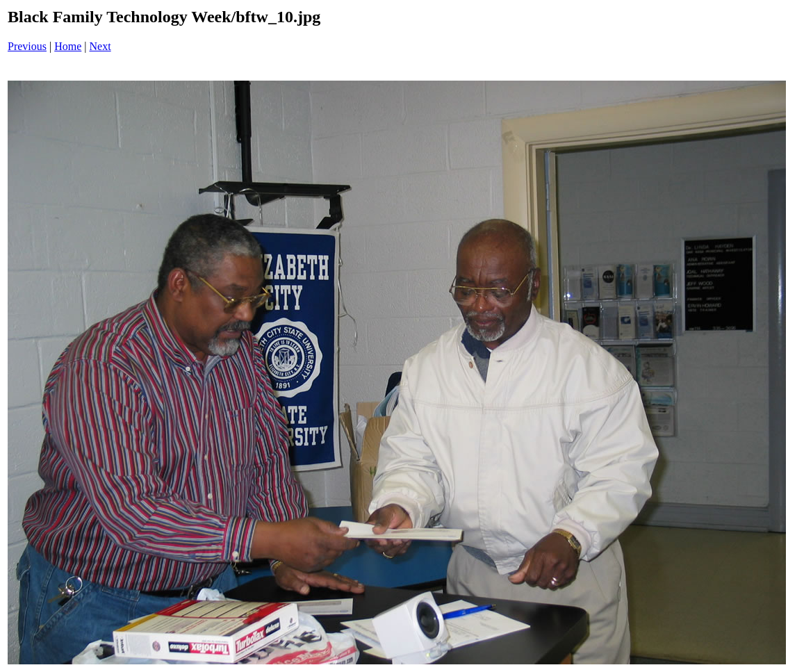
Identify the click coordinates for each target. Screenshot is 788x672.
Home (68, 46)
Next (100, 46)
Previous (27, 46)
